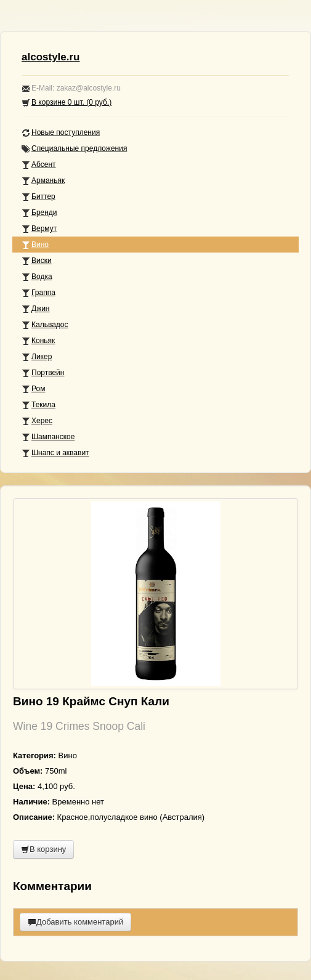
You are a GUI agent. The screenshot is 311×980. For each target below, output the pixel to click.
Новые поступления (61, 133)
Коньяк (38, 341)
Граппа (38, 293)
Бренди (39, 213)
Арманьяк (43, 181)
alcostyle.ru (51, 57)
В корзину (43, 849)
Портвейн (43, 373)
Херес (37, 421)
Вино (35, 245)
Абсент (39, 165)
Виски (37, 261)
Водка (37, 277)
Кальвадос (45, 325)
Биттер (38, 197)
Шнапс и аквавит (55, 453)
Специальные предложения (74, 149)
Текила (38, 405)
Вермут (39, 229)
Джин (35, 309)
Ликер (37, 357)
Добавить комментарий (75, 922)
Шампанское (48, 437)
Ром (33, 389)
